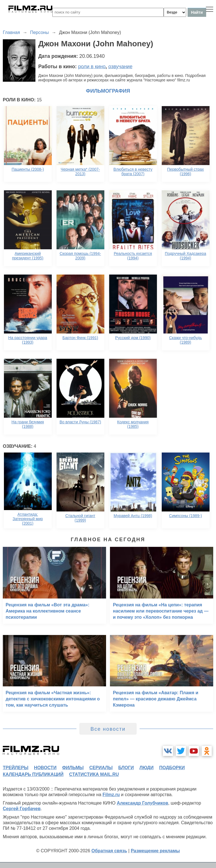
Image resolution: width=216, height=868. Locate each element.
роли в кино (92, 67)
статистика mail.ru (94, 774)
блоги (126, 768)
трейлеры (16, 768)
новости (45, 768)
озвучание (120, 67)
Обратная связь (109, 851)
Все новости (108, 729)
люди (147, 768)
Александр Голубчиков (142, 803)
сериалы (101, 768)
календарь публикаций (33, 774)
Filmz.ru (111, 795)
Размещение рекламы (155, 851)
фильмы (73, 768)
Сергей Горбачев (22, 809)
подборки (172, 768)
